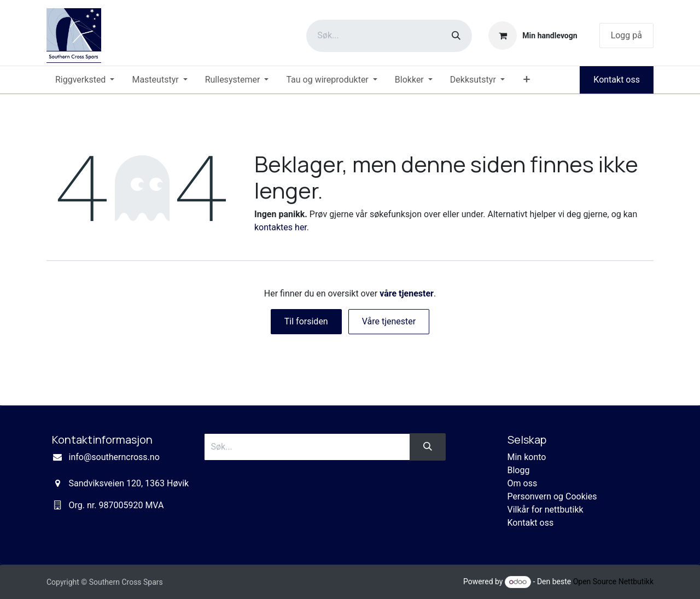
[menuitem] (85, 80)
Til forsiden (306, 321)
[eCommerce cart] (533, 36)
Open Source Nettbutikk (613, 581)
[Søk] (456, 36)
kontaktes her (281, 227)
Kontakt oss (617, 80)
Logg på (626, 35)
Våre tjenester (389, 321)
